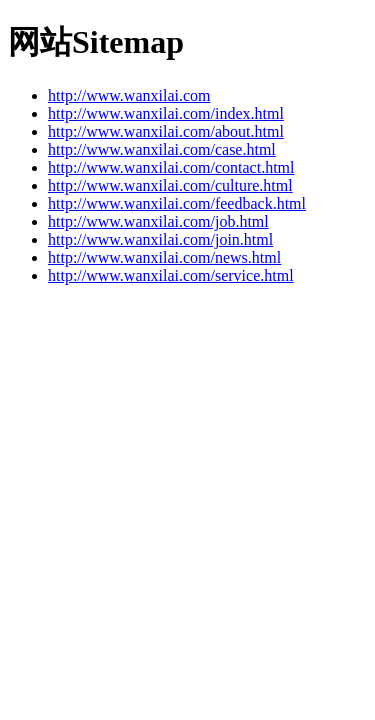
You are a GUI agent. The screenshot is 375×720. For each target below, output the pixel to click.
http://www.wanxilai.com (129, 95)
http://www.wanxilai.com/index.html (166, 113)
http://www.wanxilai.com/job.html (158, 221)
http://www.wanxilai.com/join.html (160, 239)
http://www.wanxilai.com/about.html (166, 131)
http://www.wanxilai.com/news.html (164, 257)
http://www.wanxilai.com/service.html (171, 275)
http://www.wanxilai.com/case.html (162, 149)
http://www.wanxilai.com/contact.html (171, 167)
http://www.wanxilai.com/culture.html (170, 185)
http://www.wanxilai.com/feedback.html (177, 203)
